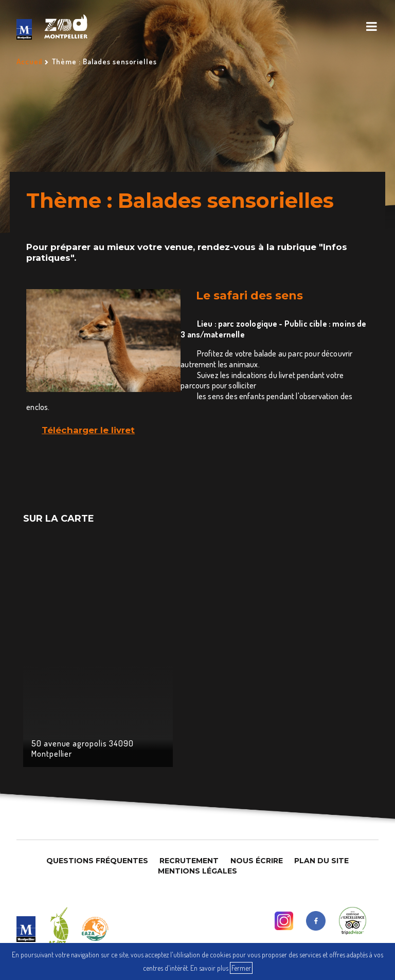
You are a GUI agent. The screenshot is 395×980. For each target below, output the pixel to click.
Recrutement (189, 861)
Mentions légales (197, 871)
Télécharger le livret (88, 430)
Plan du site (321, 861)
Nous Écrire (257, 861)
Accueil (30, 61)
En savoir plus (209, 968)
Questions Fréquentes (97, 861)
